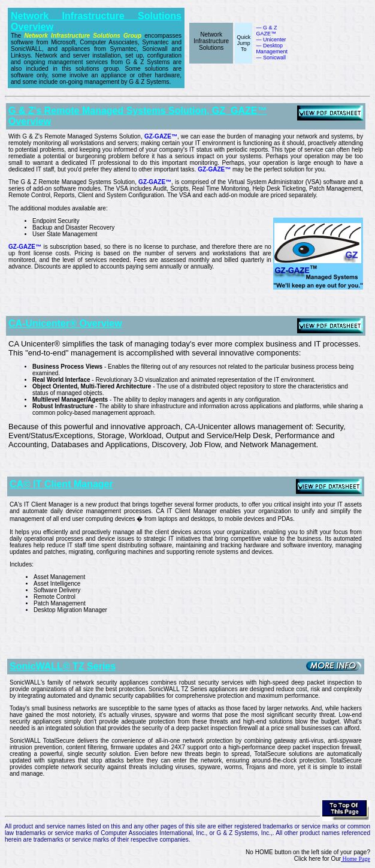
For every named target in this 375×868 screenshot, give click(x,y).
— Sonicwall (271, 58)
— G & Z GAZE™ (266, 31)
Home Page (356, 859)
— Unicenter (271, 40)
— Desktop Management (272, 49)
